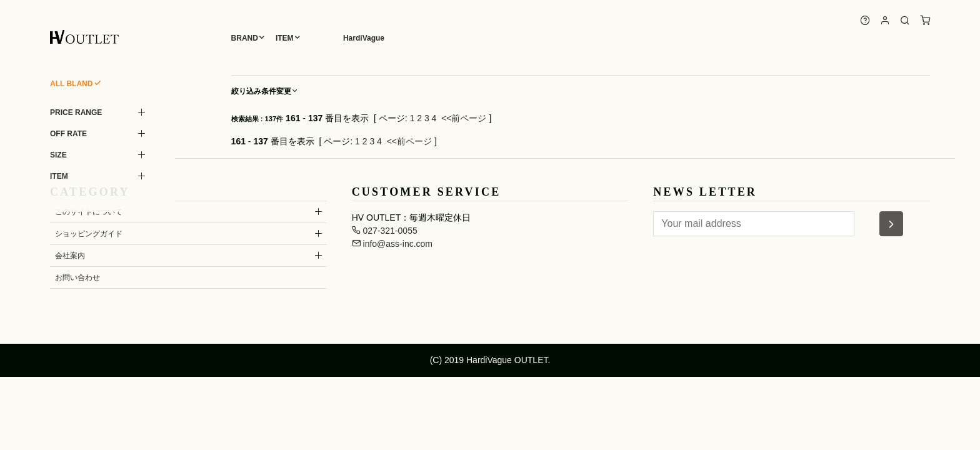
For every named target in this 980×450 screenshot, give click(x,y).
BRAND (245, 38)
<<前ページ (464, 118)
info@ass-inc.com (392, 244)
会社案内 (70, 256)
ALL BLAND (71, 84)
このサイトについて (89, 212)
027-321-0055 (385, 231)
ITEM (285, 38)
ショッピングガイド (89, 234)
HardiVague (364, 38)
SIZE (58, 155)
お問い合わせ (77, 277)
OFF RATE (68, 134)
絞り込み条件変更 (265, 91)
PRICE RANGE (76, 112)
